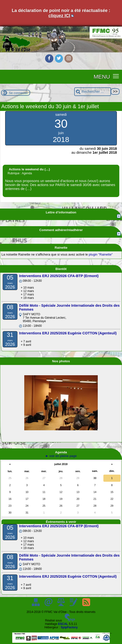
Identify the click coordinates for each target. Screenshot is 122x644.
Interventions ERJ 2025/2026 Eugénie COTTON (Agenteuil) (68, 333)
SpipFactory (69, 627)
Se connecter (18, 93)
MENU (102, 77)
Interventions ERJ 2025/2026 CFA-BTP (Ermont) (59, 276)
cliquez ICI (59, 16)
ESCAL (63, 624)
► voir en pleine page (61, 456)
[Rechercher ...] (93, 92)
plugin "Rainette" (101, 254)
